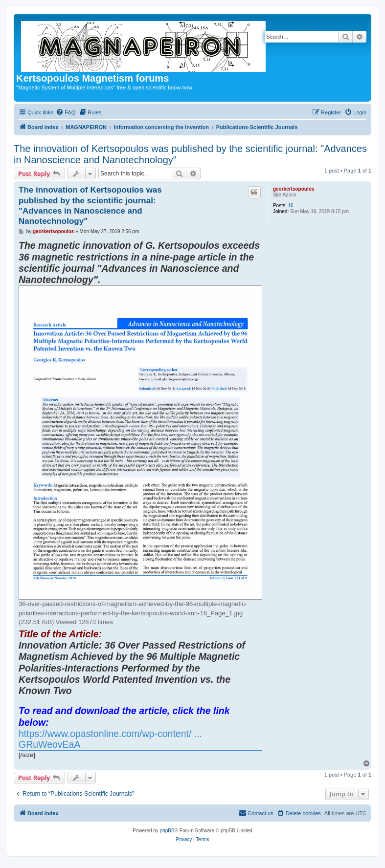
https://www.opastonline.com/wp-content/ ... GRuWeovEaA (110, 739)
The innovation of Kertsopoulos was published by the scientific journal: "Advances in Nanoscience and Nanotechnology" (190, 154)
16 (291, 206)
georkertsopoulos (294, 189)
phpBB (167, 831)
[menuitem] (66, 112)
